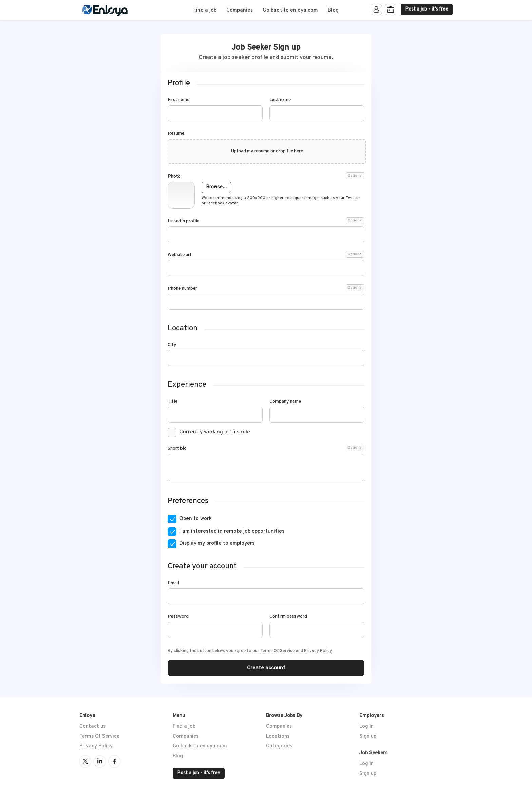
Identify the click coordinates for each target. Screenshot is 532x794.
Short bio (266, 449)
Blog (333, 10)
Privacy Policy (318, 651)
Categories (279, 746)
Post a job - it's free (427, 9)
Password (178, 617)
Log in (366, 727)
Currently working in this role (215, 432)
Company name (285, 402)
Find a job (205, 10)
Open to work (196, 519)
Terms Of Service (278, 651)
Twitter (85, 761)
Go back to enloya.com (290, 10)
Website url (266, 255)
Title (173, 402)
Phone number (266, 289)
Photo (266, 177)
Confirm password (288, 617)
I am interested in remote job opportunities (232, 531)
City (172, 345)
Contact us (92, 727)
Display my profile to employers (217, 543)
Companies (240, 10)
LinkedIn (100, 761)
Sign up (368, 736)
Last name (280, 100)
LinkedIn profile (266, 221)
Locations (278, 736)
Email (173, 583)
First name (178, 100)
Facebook (114, 761)
